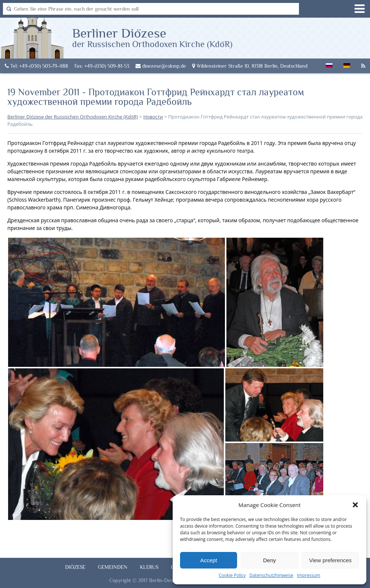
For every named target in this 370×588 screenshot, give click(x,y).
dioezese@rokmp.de (161, 66)
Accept (209, 560)
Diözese (75, 567)
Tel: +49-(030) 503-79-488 (36, 66)
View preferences (331, 560)
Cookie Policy (232, 575)
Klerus (149, 567)
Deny (269, 560)
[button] (355, 505)
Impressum (309, 575)
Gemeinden (113, 567)
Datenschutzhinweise (271, 575)
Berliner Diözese (152, 37)
